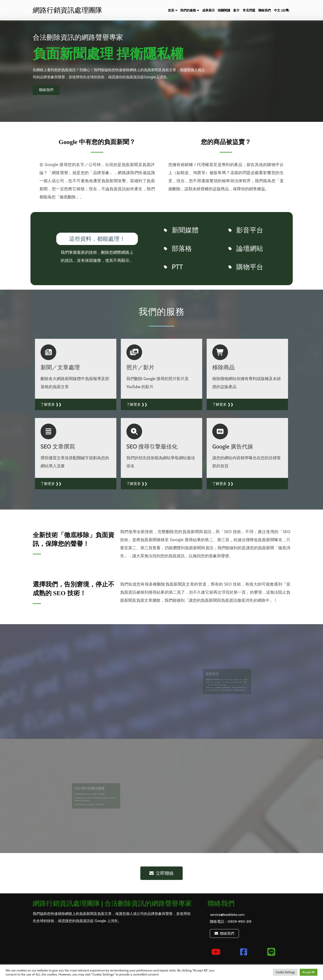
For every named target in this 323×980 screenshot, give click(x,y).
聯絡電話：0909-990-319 (231, 922)
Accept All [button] (309, 972)
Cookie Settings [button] (285, 972)
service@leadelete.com (227, 915)
